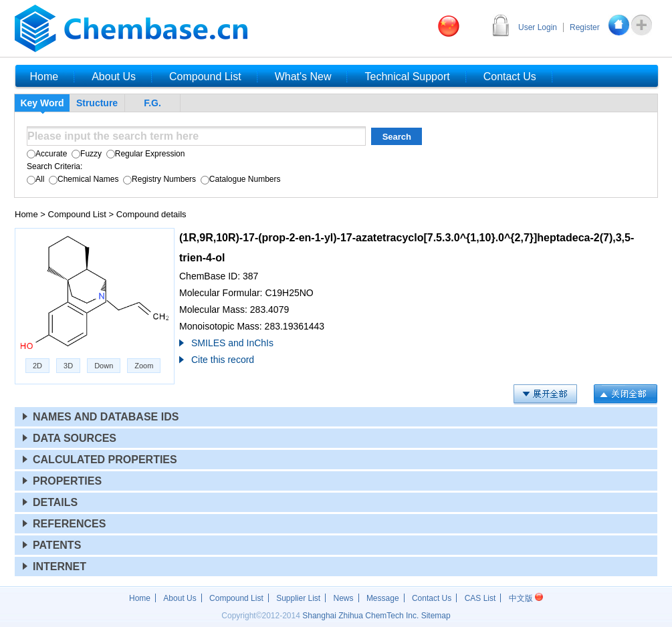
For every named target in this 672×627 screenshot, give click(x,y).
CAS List (480, 598)
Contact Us (432, 598)
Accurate (47, 154)
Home (26, 214)
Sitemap (436, 616)
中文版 (526, 598)
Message (383, 598)
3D (68, 366)
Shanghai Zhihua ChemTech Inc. (360, 616)
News (344, 598)
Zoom (144, 366)
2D (37, 366)
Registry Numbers (158, 179)
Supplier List (298, 598)
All (35, 179)
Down (104, 366)
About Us (180, 598)
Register (585, 27)
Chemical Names (83, 179)
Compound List (77, 214)
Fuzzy (86, 154)
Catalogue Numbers (239, 179)
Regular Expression (144, 154)
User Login (538, 27)
